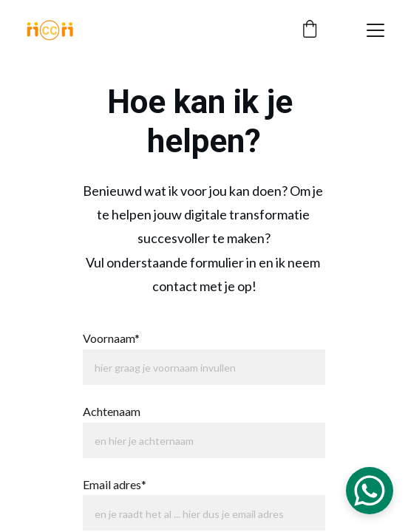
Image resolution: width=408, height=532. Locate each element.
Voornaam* (111, 338)
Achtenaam (112, 411)
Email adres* (115, 484)
